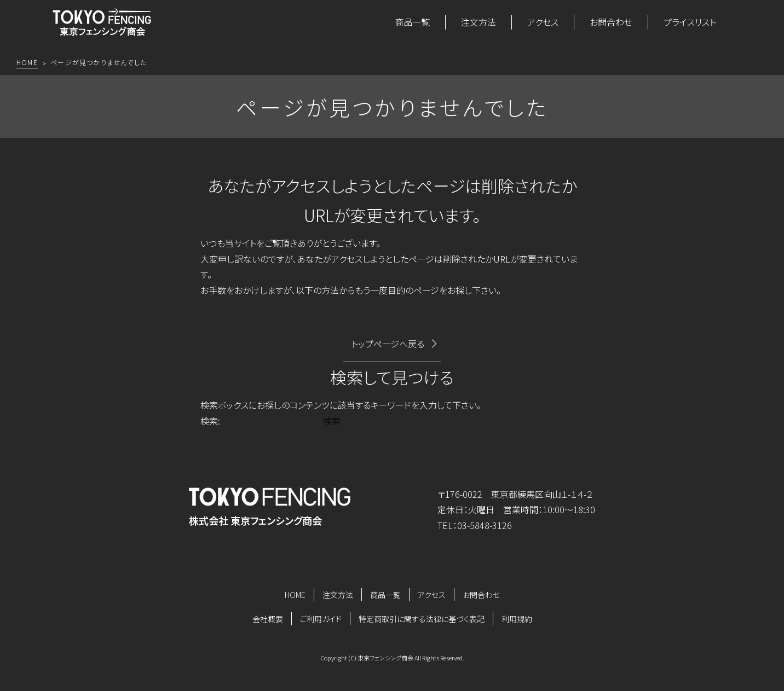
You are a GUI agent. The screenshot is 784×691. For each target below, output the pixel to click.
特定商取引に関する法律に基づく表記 (422, 619)
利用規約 (517, 619)
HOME (295, 595)
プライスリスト (690, 22)
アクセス (543, 22)
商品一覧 (412, 22)
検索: (210, 421)
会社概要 (268, 619)
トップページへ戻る (388, 344)
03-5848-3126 (485, 525)
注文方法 (479, 22)
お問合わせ (611, 22)
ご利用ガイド (321, 619)
